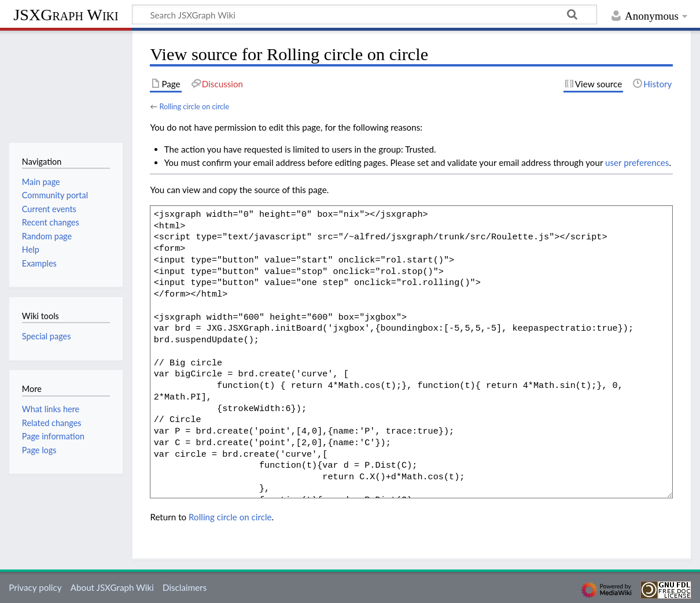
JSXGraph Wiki (66, 15)
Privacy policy (35, 587)
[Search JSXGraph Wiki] (364, 14)
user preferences (637, 162)
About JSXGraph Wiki (112, 587)
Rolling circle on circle (194, 106)
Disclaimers (185, 587)
